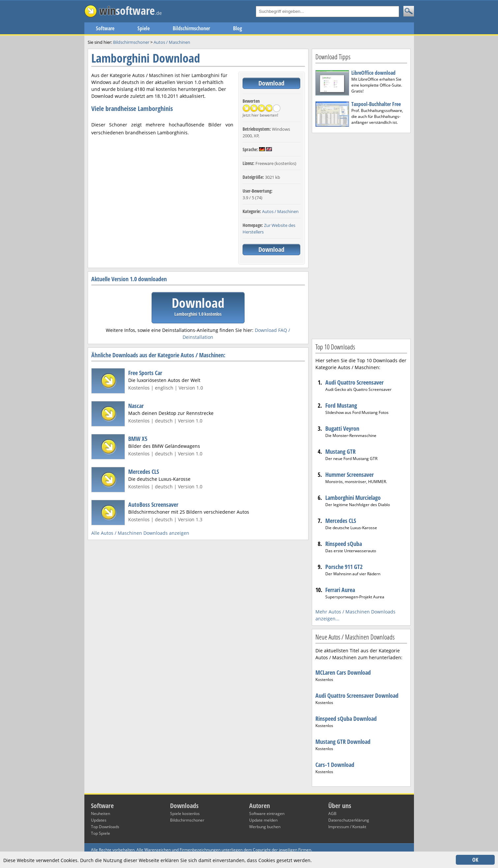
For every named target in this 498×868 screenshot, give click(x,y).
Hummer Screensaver (350, 475)
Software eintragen (267, 814)
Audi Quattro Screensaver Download (357, 695)
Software (105, 28)
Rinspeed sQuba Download (346, 719)
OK (475, 860)
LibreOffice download (373, 73)
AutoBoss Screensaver (153, 504)
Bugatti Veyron (342, 428)
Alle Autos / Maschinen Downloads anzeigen (140, 533)
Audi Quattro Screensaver (354, 382)
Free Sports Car (145, 373)
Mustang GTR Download (343, 742)
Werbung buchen (265, 827)
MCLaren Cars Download (343, 672)
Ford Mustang (341, 405)
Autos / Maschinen (280, 211)
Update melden (263, 820)
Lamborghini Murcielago (353, 498)
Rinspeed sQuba (344, 544)
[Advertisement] (361, 235)
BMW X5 (138, 439)
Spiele (144, 28)
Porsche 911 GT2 (344, 567)
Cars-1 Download (335, 765)
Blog (237, 28)
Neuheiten (101, 814)
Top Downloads (105, 827)
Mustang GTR (340, 451)
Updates (99, 820)
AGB (332, 814)
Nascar (136, 406)
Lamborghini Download (146, 58)
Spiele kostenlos (185, 814)
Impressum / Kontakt (347, 827)
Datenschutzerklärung (349, 820)
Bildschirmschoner (191, 28)
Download (271, 83)
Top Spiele (101, 833)
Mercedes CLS (144, 472)
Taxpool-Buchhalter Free (376, 104)
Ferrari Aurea (340, 590)
